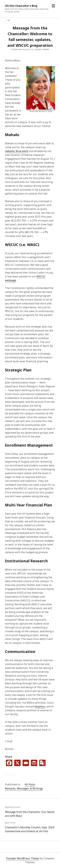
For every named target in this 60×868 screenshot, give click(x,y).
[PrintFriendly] (34, 763)
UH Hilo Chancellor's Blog (21, 6)
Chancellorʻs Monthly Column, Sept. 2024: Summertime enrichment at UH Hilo (30, 829)
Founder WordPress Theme (23, 858)
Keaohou (40, 706)
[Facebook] (9, 763)
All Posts (30, 784)
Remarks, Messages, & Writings (24, 788)
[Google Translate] (42, 763)
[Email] (26, 763)
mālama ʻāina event (17, 151)
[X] (17, 763)
